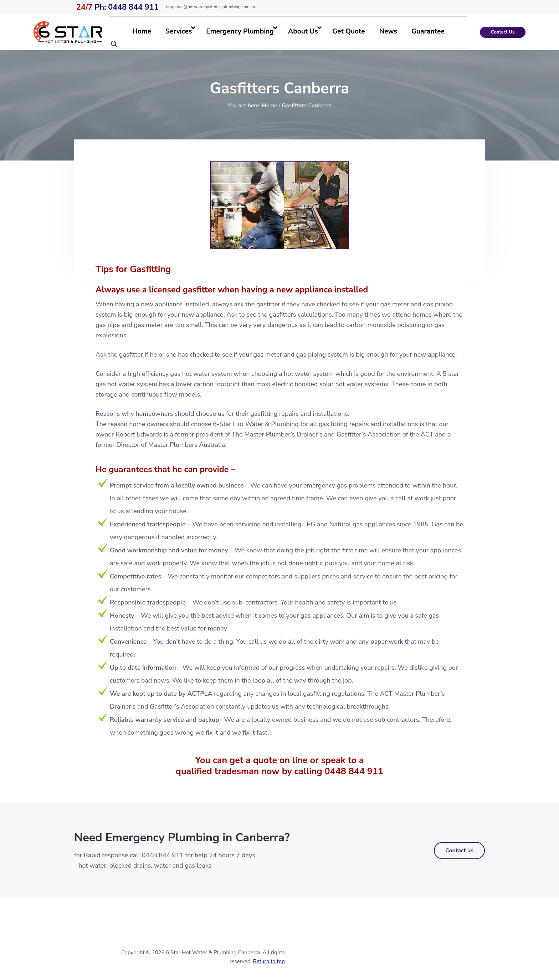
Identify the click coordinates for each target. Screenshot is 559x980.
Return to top (269, 961)
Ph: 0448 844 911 (117, 7)
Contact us (459, 851)
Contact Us (503, 32)
